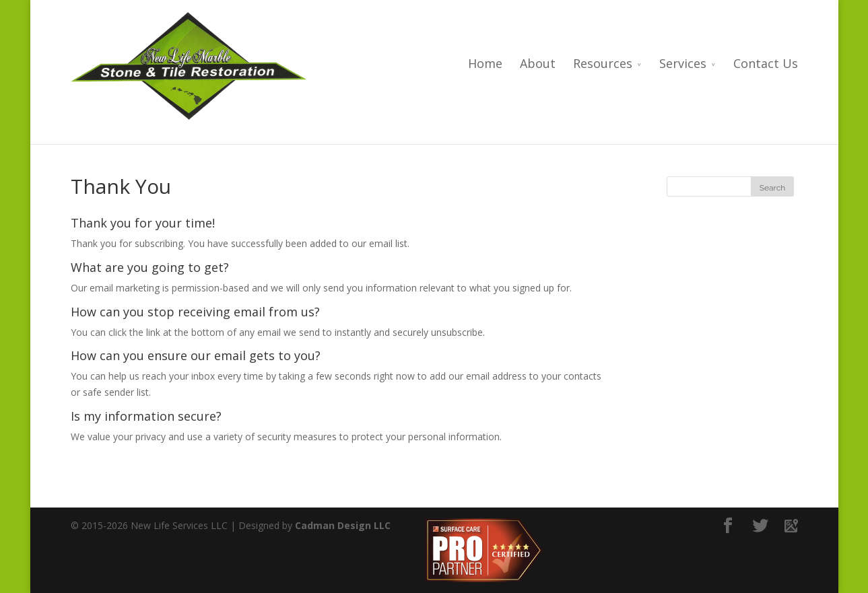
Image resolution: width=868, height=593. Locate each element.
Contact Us (766, 64)
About (538, 64)
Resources (603, 64)
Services (683, 64)
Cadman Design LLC (343, 525)
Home (485, 64)
